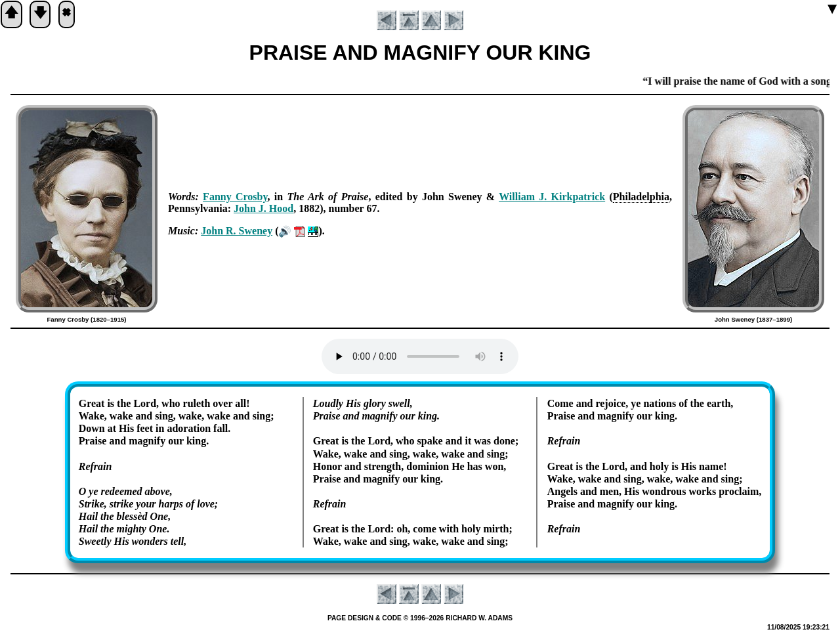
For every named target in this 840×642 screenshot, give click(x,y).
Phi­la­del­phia (641, 197)
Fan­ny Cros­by (235, 197)
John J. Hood (263, 208)
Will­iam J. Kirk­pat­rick (552, 197)
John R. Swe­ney (237, 231)
